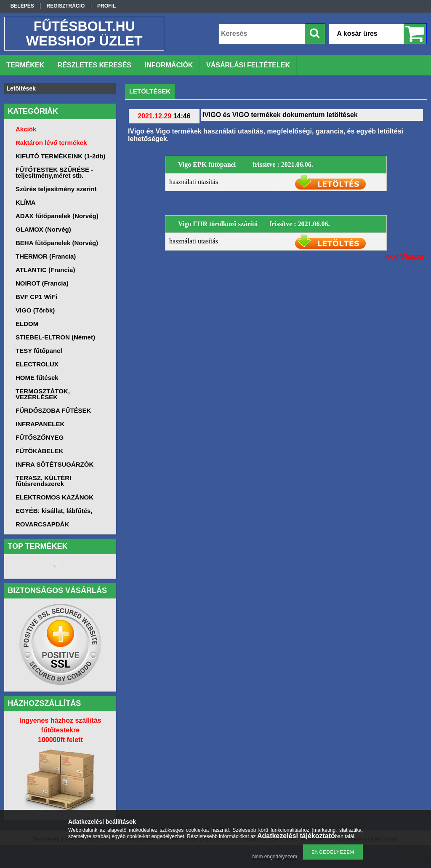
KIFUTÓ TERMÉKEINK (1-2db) (60, 156)
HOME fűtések (37, 378)
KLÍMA (26, 202)
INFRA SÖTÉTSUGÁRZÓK (55, 464)
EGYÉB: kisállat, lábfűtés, (54, 511)
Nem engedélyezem (275, 857)
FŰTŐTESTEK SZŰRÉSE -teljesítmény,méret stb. (54, 172)
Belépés (22, 6)
